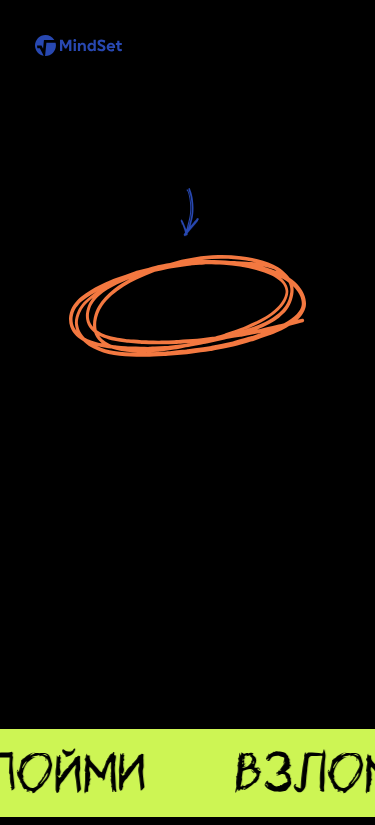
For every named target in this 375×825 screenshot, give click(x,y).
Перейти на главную (189, 308)
